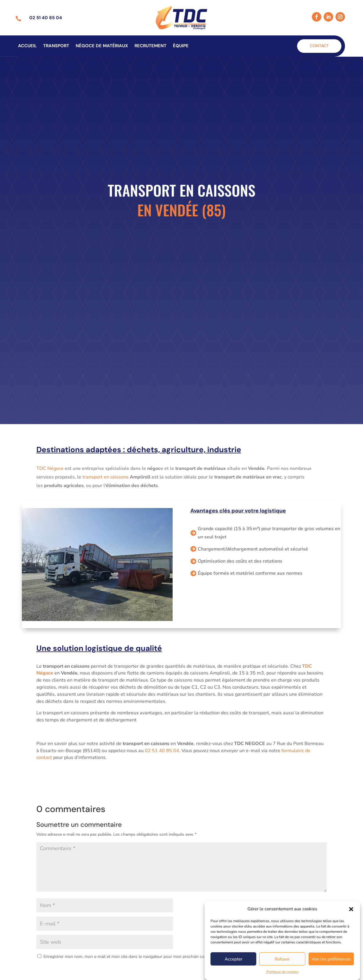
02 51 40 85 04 (161, 751)
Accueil (27, 46)
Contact (319, 46)
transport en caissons (106, 477)
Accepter (234, 967)
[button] (351, 917)
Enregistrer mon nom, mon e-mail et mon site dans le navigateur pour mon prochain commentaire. (134, 957)
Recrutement (150, 46)
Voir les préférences (331, 967)
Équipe (181, 46)
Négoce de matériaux (102, 46)
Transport (56, 46)
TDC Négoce (50, 468)
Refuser (282, 967)
